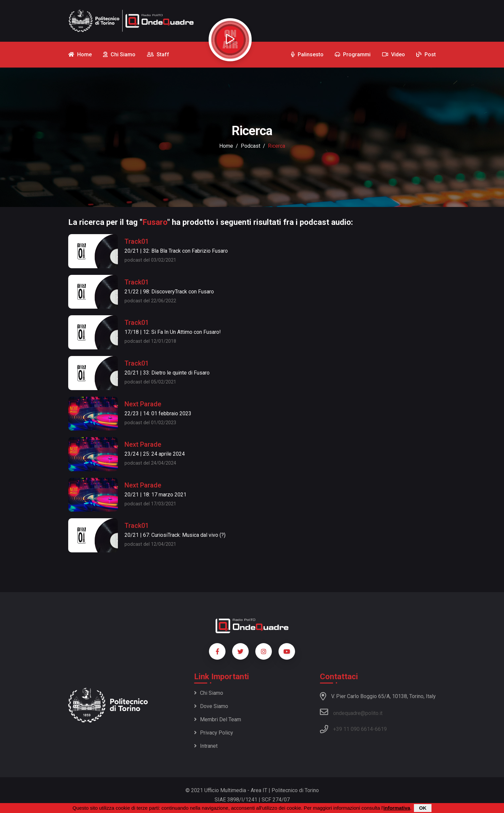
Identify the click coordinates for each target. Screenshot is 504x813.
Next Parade (143, 404)
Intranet (206, 746)
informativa (397, 808)
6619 (381, 729)
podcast (251, 146)
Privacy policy (214, 733)
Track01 (137, 241)
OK (423, 808)
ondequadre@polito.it (351, 712)
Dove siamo (211, 706)
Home (226, 146)
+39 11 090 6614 (353, 729)
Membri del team (218, 719)
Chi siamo (209, 693)
